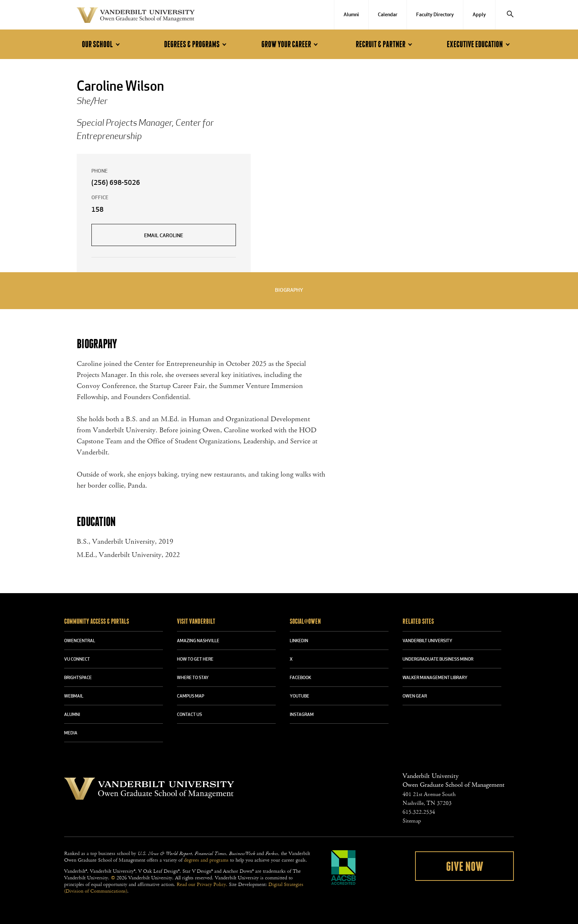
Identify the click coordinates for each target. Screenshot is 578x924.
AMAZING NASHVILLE (198, 641)
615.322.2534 (419, 812)
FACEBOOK (300, 678)
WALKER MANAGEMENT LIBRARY (435, 678)
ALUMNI (72, 715)
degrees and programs (206, 860)
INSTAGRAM (302, 715)
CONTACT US (189, 715)
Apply (479, 15)
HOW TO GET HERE (195, 660)
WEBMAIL (74, 696)
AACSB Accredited (344, 868)
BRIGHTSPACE (78, 678)
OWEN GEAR (415, 696)
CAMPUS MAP (191, 696)
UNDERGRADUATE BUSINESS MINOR (438, 660)
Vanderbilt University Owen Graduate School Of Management (136, 17)
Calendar (388, 15)
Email (164, 236)
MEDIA (71, 733)
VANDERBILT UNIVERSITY (427, 641)
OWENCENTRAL (80, 641)
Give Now (465, 867)
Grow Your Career (291, 44)
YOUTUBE (300, 696)
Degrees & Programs (196, 44)
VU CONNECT (77, 660)
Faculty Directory (435, 15)
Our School (102, 44)
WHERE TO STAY (193, 678)
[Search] (510, 15)
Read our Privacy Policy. (202, 885)
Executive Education (479, 44)
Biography (289, 290)
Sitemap (412, 821)
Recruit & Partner (385, 44)
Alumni (351, 15)
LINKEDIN (299, 641)
